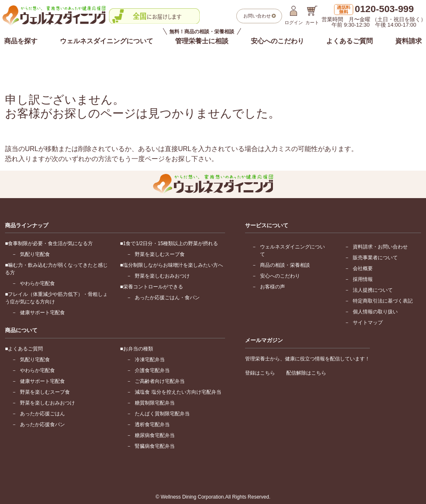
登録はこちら (260, 373)
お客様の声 (272, 287)
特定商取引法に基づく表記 (383, 301)
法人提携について (373, 290)
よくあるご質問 (349, 41)
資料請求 (409, 41)
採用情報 (363, 279)
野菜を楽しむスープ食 (160, 254)
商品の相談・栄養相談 (285, 265)
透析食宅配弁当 (152, 425)
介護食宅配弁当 (152, 370)
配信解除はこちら (306, 373)
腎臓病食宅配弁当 (155, 446)
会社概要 (363, 268)
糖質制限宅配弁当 (155, 403)
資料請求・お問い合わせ (380, 247)
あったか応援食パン (42, 425)
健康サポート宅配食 (42, 313)
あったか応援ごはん (42, 414)
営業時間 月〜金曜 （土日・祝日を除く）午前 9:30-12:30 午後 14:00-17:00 (374, 16)
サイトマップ (368, 323)
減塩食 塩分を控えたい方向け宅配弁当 (178, 392)
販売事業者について (375, 258)
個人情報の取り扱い (375, 312)
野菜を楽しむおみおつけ (162, 276)
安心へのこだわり (277, 41)
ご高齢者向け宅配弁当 (160, 381)
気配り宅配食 (35, 254)
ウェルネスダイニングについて (106, 41)
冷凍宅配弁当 (150, 360)
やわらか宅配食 (37, 283)
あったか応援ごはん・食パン (167, 298)
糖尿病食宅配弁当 (155, 435)
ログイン (294, 15)
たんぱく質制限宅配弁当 (162, 414)
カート (312, 15)
